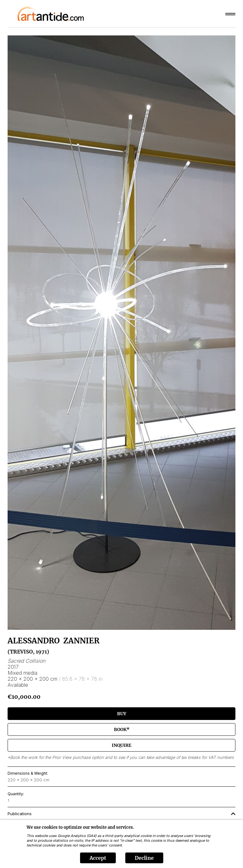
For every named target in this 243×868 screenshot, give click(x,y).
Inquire (121, 745)
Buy (122, 714)
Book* (122, 729)
